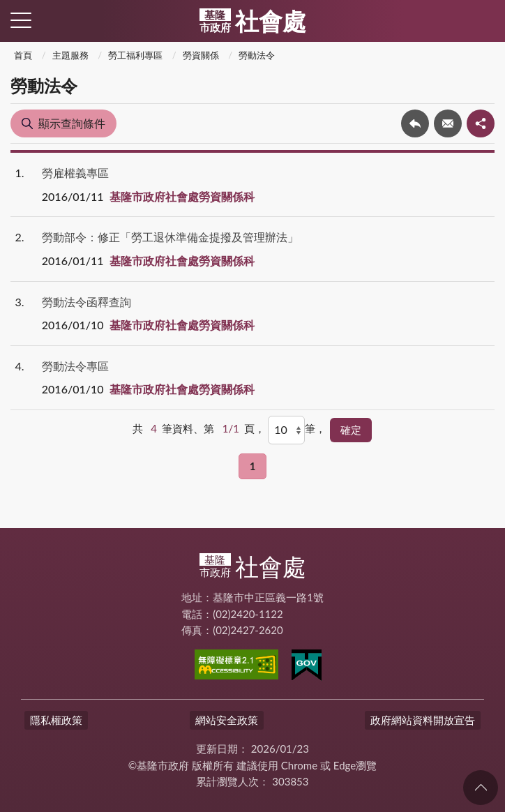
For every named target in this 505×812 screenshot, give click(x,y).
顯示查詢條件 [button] (72, 123)
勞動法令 (257, 55)
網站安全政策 (227, 720)
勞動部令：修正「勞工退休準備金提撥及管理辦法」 (170, 237)
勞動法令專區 (75, 366)
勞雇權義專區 (75, 173)
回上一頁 (415, 123)
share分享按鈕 (481, 123)
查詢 (484, 21)
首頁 (23, 55)
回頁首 (481, 788)
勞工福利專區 (135, 55)
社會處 (253, 21)
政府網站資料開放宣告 (423, 720)
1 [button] (253, 466)
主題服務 (70, 55)
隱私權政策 (56, 720)
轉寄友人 (448, 123)
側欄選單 (21, 20)
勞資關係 (201, 55)
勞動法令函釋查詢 (86, 302)
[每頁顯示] (286, 430)
